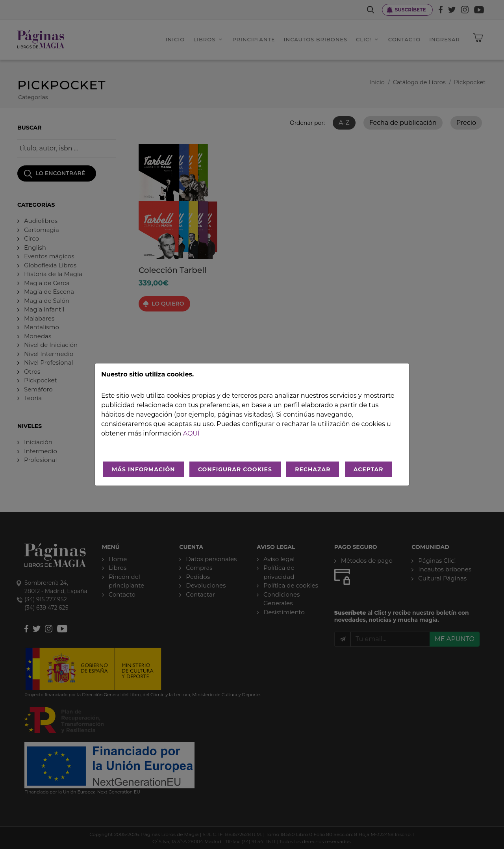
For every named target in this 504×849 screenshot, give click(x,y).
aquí (191, 433)
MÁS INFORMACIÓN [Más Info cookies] (144, 469)
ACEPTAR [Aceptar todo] (369, 469)
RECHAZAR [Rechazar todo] (313, 469)
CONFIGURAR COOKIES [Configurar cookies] (235, 469)
